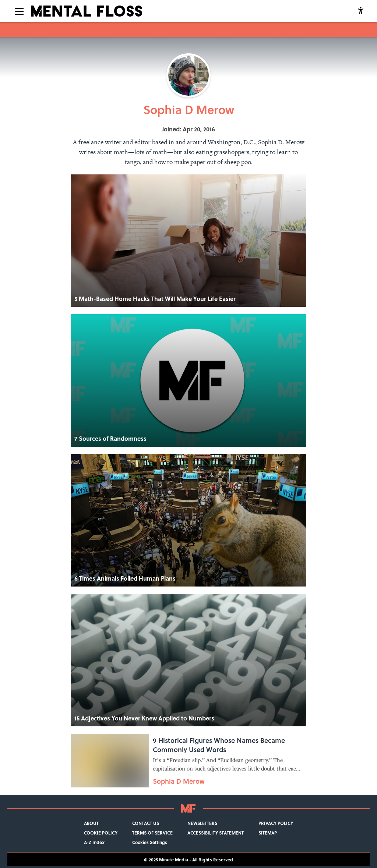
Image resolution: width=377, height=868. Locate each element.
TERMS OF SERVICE (152, 833)
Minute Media (174, 860)
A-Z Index (94, 842)
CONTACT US (146, 823)
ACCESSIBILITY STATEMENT (216, 833)
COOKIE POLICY (101, 833)
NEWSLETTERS (202, 823)
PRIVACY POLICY (276, 823)
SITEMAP (268, 833)
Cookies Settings (150, 842)
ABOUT (91, 823)
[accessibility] (361, 11)
